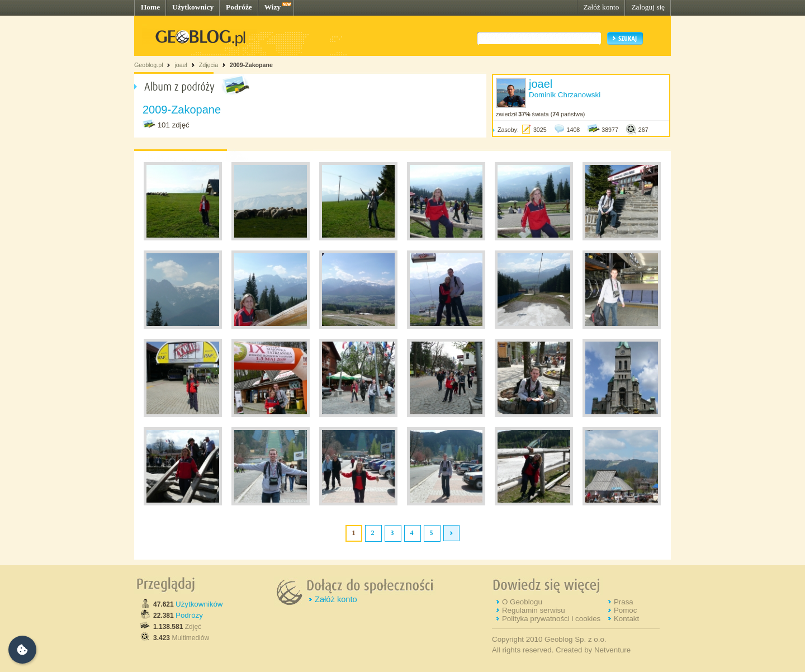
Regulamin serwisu (534, 610)
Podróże (239, 7)
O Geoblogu (522, 602)
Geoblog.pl (149, 65)
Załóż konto (601, 7)
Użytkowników (199, 604)
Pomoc (625, 610)
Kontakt (626, 619)
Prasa (624, 602)
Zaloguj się (648, 7)
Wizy (273, 7)
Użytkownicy (193, 7)
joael (181, 65)
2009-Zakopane (251, 65)
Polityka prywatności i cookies (551, 619)
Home (150, 7)
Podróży (189, 615)
